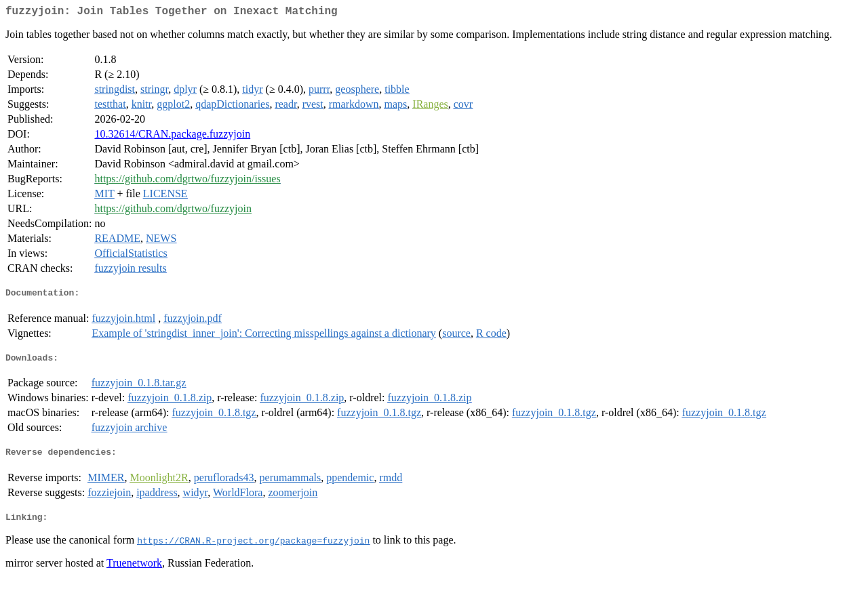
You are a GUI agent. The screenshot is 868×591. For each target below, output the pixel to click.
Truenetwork (134, 574)
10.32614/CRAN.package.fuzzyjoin (172, 137)
